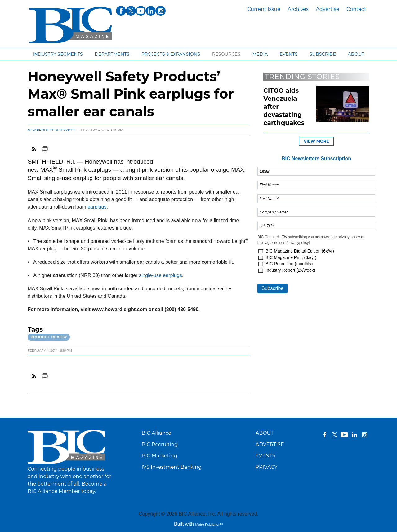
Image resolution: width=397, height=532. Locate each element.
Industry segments (58, 54)
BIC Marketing (159, 456)
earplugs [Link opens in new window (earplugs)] (97, 207)
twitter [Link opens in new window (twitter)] (131, 11)
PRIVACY (267, 467)
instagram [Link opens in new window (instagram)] (161, 11)
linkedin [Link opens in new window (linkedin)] (151, 11)
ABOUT (265, 433)
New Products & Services (51, 130)
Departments (112, 54)
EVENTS (265, 456)
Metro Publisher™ (209, 525)
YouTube (345, 435)
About (356, 54)
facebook (325, 435)
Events (289, 54)
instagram (364, 435)
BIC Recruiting (160, 444)
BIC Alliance (156, 433)
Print (45, 149)
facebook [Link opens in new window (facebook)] (121, 11)
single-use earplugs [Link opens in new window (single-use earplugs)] (161, 275)
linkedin (355, 435)
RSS (34, 149)
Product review (49, 337)
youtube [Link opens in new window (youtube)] (141, 11)
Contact (356, 9)
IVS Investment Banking (172, 467)
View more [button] (316, 141)
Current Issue (264, 9)
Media (260, 54)
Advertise (327, 9)
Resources (226, 54)
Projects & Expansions (171, 54)
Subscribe (323, 54)
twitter (335, 435)
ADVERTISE (270, 444)
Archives (298, 9)
